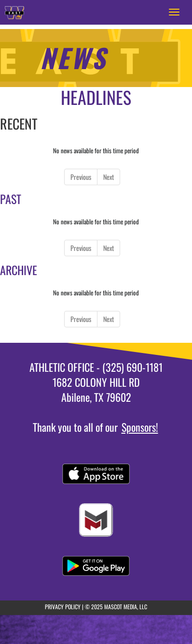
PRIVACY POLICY (63, 607)
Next (109, 177)
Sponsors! (140, 427)
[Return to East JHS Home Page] (14, 12)
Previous (81, 177)
